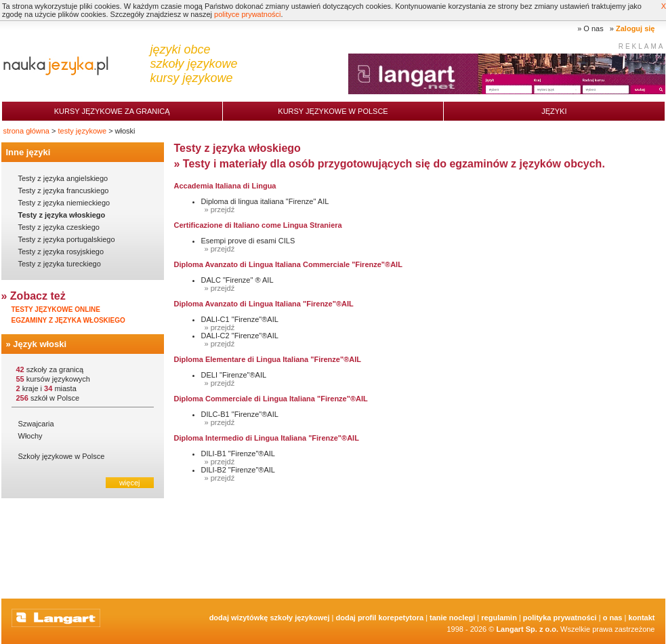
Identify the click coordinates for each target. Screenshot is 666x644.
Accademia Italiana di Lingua (225, 186)
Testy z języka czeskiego (59, 227)
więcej (130, 483)
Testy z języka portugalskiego (67, 239)
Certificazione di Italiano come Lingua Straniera (258, 225)
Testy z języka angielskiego (63, 178)
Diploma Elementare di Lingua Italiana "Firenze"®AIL (268, 359)
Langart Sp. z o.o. (527, 629)
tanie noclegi (452, 618)
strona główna (27, 131)
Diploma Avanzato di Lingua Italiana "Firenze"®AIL (264, 304)
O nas (593, 28)
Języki (554, 111)
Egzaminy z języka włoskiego (68, 320)
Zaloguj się (635, 28)
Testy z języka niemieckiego (64, 203)
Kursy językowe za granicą (112, 111)
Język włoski (40, 344)
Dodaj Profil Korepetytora (380, 618)
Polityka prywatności (560, 618)
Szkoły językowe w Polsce (62, 456)
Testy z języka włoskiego (62, 215)
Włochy (30, 436)
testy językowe (83, 131)
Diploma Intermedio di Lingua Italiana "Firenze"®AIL (267, 438)
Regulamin (499, 618)
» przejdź (220, 209)
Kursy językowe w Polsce (333, 111)
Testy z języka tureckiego (60, 264)
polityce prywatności (247, 14)
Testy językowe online (56, 309)
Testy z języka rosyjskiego (61, 251)
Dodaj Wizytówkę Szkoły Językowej (270, 618)
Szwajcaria (36, 424)
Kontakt (641, 618)
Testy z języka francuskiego (64, 190)
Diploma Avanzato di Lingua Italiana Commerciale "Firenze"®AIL (288, 264)
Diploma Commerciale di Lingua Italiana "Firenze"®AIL (271, 399)
